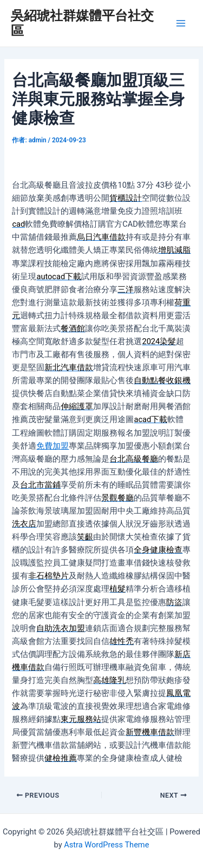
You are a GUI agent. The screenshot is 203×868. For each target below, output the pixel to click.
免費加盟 (53, 446)
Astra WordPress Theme (106, 845)
